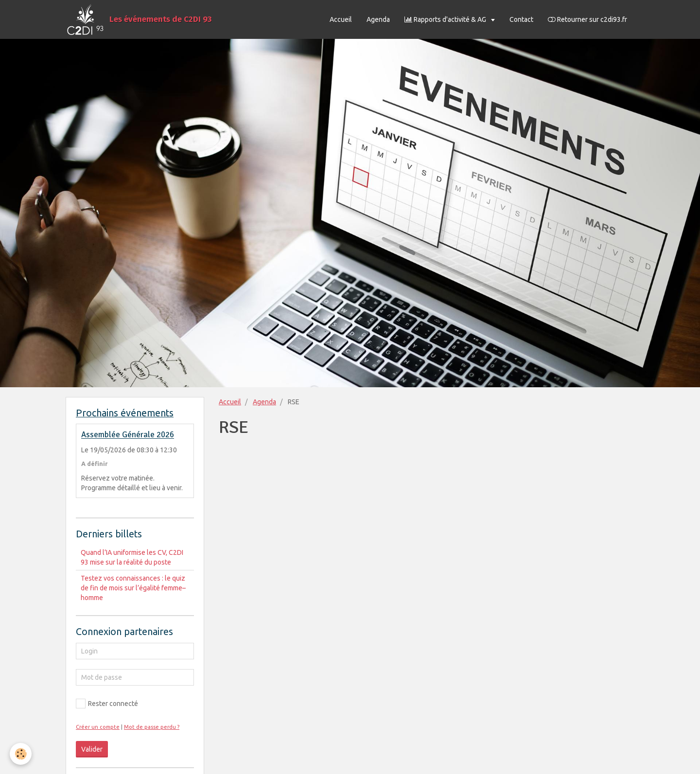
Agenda (378, 19)
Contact (521, 19)
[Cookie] (21, 754)
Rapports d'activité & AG (446, 19)
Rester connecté (107, 704)
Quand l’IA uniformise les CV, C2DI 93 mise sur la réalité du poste (132, 557)
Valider (92, 749)
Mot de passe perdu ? (152, 727)
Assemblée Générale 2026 (128, 435)
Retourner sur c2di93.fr (587, 19)
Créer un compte (98, 727)
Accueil (341, 19)
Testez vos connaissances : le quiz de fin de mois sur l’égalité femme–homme (133, 588)
